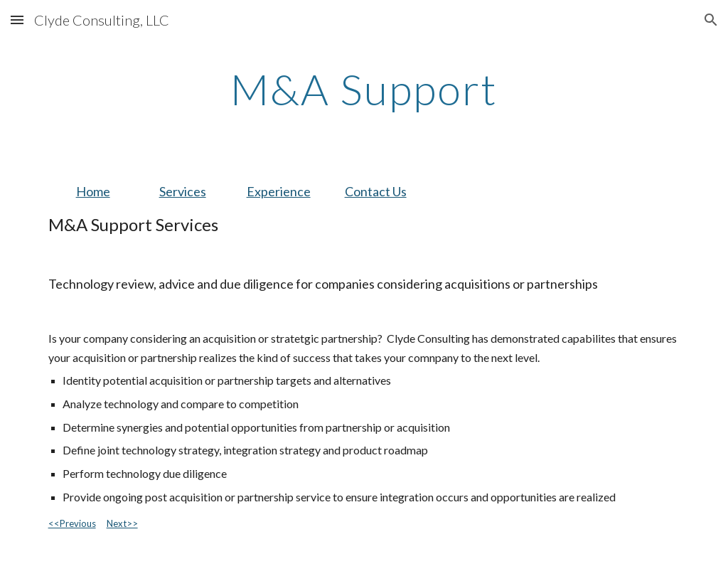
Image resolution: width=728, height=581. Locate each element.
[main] (364, 89)
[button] (17, 20)
